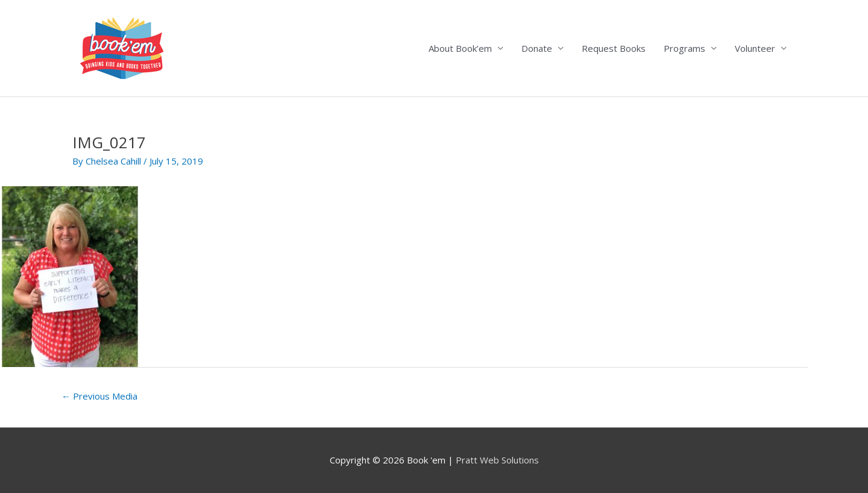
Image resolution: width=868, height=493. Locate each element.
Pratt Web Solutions (497, 460)
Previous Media (99, 396)
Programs (684, 48)
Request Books (614, 48)
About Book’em (460, 48)
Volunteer (755, 48)
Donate (537, 48)
